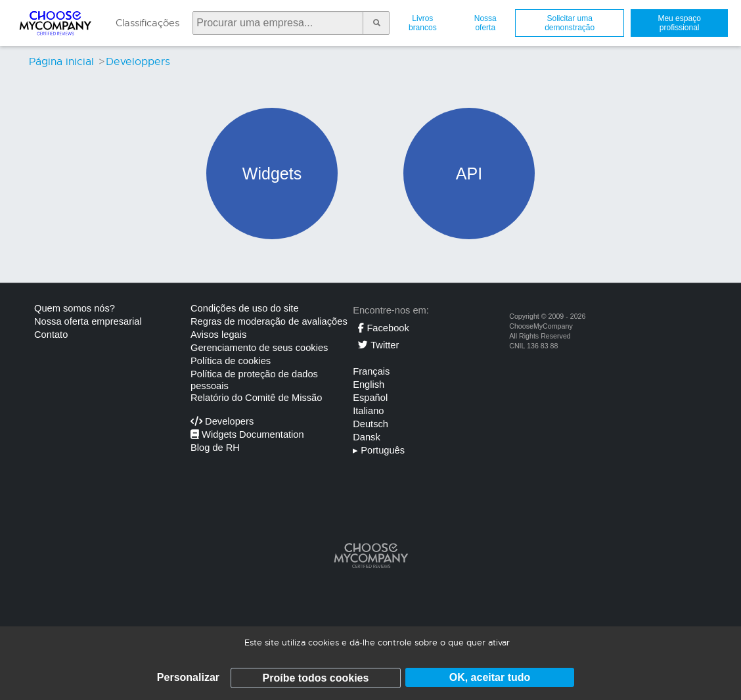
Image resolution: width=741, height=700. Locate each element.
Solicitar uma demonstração (570, 23)
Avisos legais (218, 335)
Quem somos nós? (75, 308)
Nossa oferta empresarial (88, 321)
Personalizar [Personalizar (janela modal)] (188, 677)
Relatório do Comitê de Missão (256, 398)
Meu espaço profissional (679, 23)
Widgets (272, 174)
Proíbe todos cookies (316, 678)
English (369, 385)
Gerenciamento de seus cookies (259, 348)
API (469, 174)
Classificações (147, 23)
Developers (222, 421)
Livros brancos (423, 23)
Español (370, 398)
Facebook (383, 328)
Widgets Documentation (247, 434)
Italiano (368, 411)
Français (371, 371)
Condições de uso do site (245, 308)
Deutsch (370, 424)
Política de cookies (231, 361)
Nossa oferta (485, 23)
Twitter (378, 345)
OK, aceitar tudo (490, 677)
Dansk (367, 437)
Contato (51, 335)
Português (379, 450)
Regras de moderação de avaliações (269, 321)
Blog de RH (215, 448)
